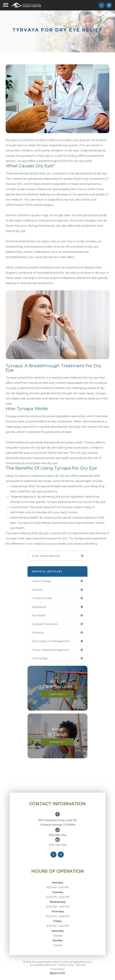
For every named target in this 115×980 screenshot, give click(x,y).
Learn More (56, 694)
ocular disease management (51, 650)
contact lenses (42, 598)
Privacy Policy (66, 965)
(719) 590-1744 (57, 835)
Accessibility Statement (43, 965)
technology (40, 658)
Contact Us (56, 742)
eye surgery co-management (51, 641)
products (38, 632)
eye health (39, 615)
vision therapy (42, 581)
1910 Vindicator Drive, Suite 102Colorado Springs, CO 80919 (58, 822)
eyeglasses (39, 607)
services (37, 590)
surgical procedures (45, 624)
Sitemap (81, 965)
